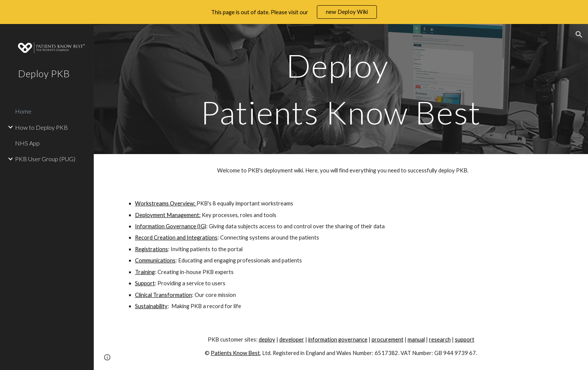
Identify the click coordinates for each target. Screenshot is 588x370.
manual (416, 339)
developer (292, 339)
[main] (341, 89)
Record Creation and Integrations (176, 237)
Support (145, 283)
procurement (388, 339)
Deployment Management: (168, 215)
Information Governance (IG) (171, 226)
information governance (338, 339)
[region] (294, 12)
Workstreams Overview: (166, 203)
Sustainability (151, 306)
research (440, 339)
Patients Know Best (235, 353)
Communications (155, 260)
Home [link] (23, 111)
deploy (267, 339)
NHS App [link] (27, 143)
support (465, 339)
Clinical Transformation (163, 295)
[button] (579, 34)
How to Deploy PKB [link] (41, 127)
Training (145, 272)
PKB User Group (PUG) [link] (45, 159)
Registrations (151, 249)
